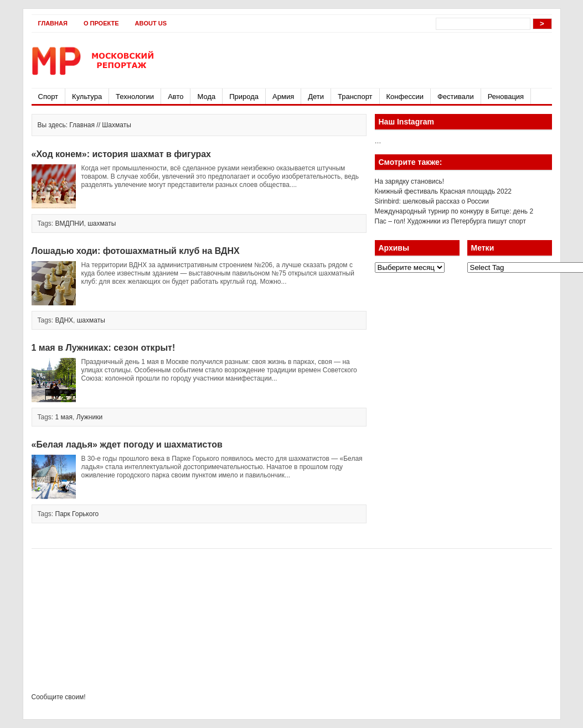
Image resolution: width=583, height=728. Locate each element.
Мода (206, 97)
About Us (151, 23)
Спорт (48, 97)
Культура (87, 97)
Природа (244, 97)
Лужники (89, 417)
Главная (53, 23)
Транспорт (355, 97)
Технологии (135, 97)
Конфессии (405, 97)
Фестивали (456, 97)
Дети (316, 97)
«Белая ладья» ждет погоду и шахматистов (127, 444)
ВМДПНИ (70, 223)
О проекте (101, 23)
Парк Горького (77, 514)
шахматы (102, 223)
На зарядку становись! (410, 181)
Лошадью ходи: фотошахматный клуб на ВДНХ (136, 251)
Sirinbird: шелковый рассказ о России (432, 201)
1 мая (64, 417)
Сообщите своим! (59, 697)
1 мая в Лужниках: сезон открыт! (104, 348)
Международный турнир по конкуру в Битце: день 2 (454, 211)
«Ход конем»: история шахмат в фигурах (121, 154)
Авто (176, 97)
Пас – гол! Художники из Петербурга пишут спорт (451, 221)
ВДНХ (65, 320)
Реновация (506, 97)
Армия (283, 97)
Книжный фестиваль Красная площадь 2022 (443, 191)
